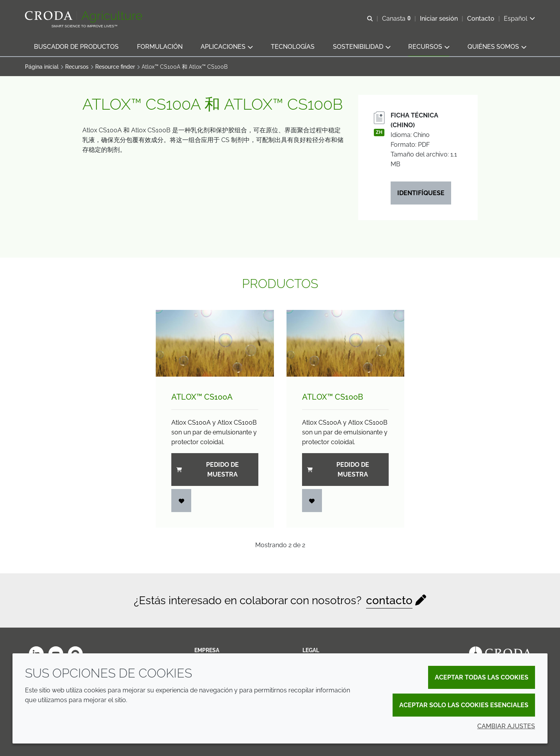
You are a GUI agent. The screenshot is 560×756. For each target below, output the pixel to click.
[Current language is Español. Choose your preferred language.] (519, 19)
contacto (389, 600)
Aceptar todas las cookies (482, 677)
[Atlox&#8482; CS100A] (215, 343)
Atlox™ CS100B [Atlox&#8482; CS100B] (332, 397)
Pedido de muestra (208, 470)
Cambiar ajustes (506, 726)
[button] (76, 47)
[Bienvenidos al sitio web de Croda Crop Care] (84, 17)
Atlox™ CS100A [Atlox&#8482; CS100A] (202, 397)
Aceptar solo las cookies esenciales (464, 705)
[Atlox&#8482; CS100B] (346, 343)
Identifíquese (421, 193)
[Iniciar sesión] (181, 501)
